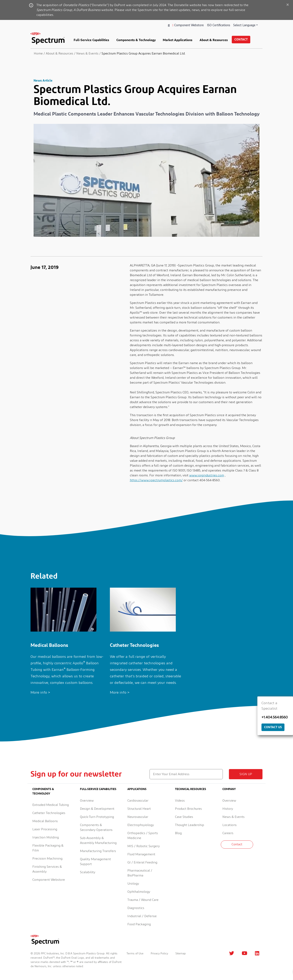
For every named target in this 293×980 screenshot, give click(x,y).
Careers (228, 833)
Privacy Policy (159, 954)
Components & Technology (136, 40)
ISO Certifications (218, 25)
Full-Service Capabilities (91, 40)
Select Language (244, 25)
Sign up (246, 774)
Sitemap (181, 954)
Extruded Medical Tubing (51, 805)
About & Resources (214, 40)
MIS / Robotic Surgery (144, 846)
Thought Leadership (190, 825)
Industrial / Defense (142, 916)
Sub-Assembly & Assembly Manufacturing (98, 840)
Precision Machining (47, 859)
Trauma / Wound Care (143, 900)
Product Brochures (188, 809)
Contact (241, 39)
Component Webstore (188, 25)
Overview (87, 801)
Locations (230, 825)
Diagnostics (136, 908)
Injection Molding (46, 837)
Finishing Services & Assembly (47, 869)
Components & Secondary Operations (96, 827)
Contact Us (273, 727)
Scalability (88, 872)
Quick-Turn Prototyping (97, 817)
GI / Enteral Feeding (142, 862)
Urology (133, 884)
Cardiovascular (138, 801)
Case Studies (184, 817)
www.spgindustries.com (207, 475)
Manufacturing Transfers (98, 851)
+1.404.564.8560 (275, 717)
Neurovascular (138, 817)
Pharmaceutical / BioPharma (140, 873)
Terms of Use (135, 954)
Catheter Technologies (49, 813)
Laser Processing (45, 829)
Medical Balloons (45, 821)
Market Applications (178, 40)
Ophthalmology (139, 892)
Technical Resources (191, 789)
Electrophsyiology (141, 825)
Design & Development (97, 809)
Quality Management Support (95, 862)
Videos (180, 801)
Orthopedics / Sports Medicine (143, 836)
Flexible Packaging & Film (48, 848)
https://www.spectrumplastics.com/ (156, 480)
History (228, 809)
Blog (178, 833)
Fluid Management (141, 854)
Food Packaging (139, 924)
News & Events (233, 817)
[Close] (288, 5)
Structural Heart (139, 809)
